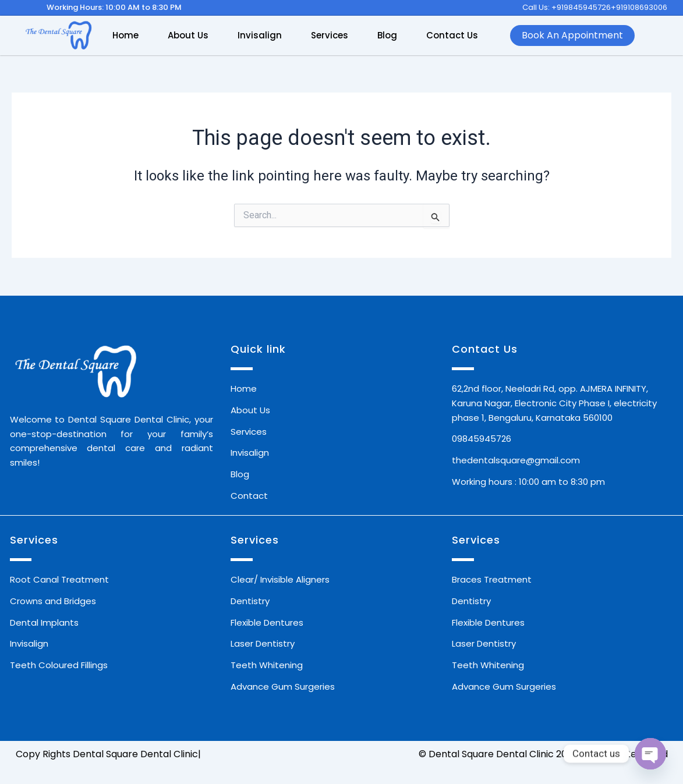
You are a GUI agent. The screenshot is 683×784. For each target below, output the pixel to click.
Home (125, 35)
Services (330, 35)
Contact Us (452, 35)
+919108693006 (639, 7)
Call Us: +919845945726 (567, 7)
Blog (387, 35)
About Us (188, 35)
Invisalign (260, 35)
